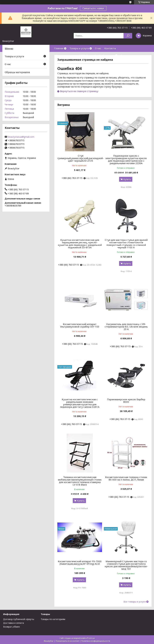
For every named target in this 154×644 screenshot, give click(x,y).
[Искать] (128, 36)
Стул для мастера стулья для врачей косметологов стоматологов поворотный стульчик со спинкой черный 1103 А (126, 244)
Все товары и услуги (135, 602)
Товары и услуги (79, 48)
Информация (107, 55)
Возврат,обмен (11, 627)
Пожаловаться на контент (67, 641)
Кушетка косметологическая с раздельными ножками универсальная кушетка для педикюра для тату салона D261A (80, 403)
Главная (59, 48)
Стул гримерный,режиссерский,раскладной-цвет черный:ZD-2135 (80, 158)
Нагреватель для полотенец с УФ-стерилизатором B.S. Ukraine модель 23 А (126, 327)
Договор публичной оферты (19, 619)
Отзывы (125, 55)
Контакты (110, 48)
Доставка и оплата (14, 623)
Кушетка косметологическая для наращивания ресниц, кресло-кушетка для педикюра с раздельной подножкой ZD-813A (80, 244)
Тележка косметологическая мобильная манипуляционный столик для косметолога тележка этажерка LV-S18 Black (80, 481)
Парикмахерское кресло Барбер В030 (126, 401)
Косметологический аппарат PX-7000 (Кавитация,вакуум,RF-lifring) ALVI (80, 562)
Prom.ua (91, 638)
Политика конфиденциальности (96, 641)
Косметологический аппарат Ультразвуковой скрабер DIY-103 (80, 325)
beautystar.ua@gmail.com (21, 137)
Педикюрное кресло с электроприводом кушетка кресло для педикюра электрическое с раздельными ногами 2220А (126, 159)
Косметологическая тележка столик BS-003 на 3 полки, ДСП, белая (126, 478)
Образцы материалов (17, 72)
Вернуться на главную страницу (79, 91)
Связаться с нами (93, 8)
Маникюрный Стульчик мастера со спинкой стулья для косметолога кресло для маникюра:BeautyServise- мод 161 (126, 565)
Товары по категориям (53, 619)
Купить (127, 179)
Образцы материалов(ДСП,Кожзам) (75, 55)
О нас (98, 48)
